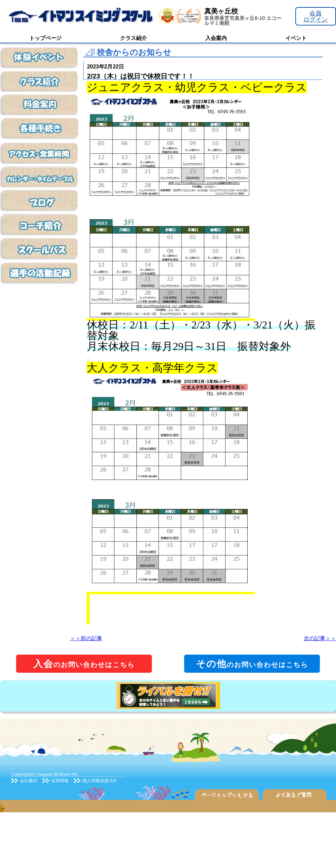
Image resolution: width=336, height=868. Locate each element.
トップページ (45, 38)
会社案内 (29, 781)
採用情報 (60, 781)
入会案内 (216, 38)
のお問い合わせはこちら (84, 664)
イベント (296, 38)
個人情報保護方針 (100, 781)
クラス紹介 (133, 38)
